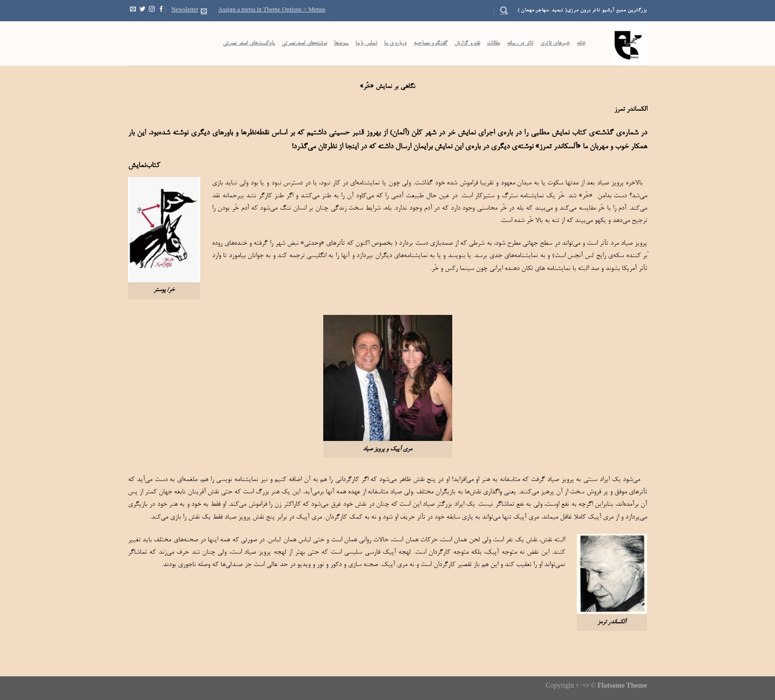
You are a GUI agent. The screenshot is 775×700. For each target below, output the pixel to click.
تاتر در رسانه (520, 44)
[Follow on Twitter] (142, 10)
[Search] (504, 10)
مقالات (494, 44)
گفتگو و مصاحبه (431, 44)
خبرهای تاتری (555, 44)
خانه (581, 44)
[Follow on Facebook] (161, 10)
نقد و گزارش (467, 44)
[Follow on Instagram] (152, 10)
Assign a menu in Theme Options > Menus (272, 10)
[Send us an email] (133, 10)
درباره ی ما (395, 44)
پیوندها (342, 44)
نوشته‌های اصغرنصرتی (304, 44)
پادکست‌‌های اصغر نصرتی (249, 44)
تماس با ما (366, 44)
